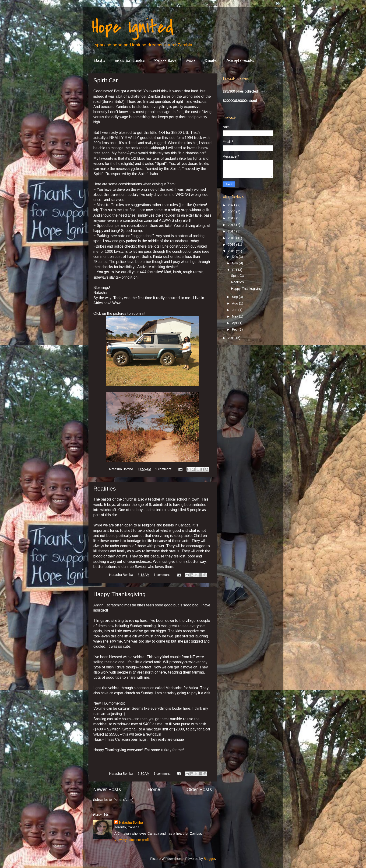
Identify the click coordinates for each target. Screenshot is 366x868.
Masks (100, 61)
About (191, 61)
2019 (232, 218)
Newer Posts (107, 789)
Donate (211, 61)
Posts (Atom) (123, 800)
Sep (235, 297)
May (236, 316)
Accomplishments (240, 61)
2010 (232, 338)
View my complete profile (133, 840)
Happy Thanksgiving (120, 594)
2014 (232, 231)
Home (154, 789)
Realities (105, 489)
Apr (235, 323)
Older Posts (199, 789)
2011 (232, 251)
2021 (232, 205)
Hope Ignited (133, 27)
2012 (232, 245)
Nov (235, 263)
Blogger (209, 859)
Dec (235, 257)
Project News (165, 61)
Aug (236, 303)
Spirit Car (106, 80)
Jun (235, 310)
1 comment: (164, 469)
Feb (235, 329)
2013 (232, 238)
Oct (235, 270)
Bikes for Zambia (130, 61)
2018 (232, 225)
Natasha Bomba (131, 823)
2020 (232, 212)
